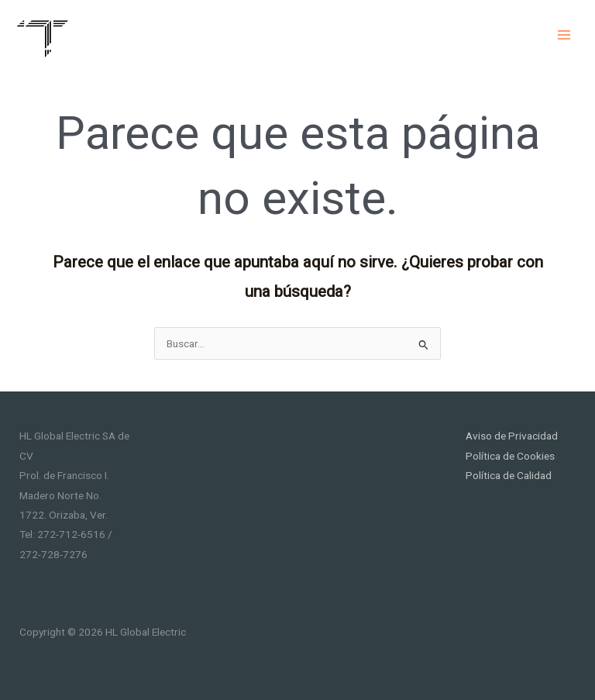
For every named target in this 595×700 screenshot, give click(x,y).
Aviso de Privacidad (512, 436)
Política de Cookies (510, 456)
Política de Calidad (509, 475)
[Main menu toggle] (564, 34)
